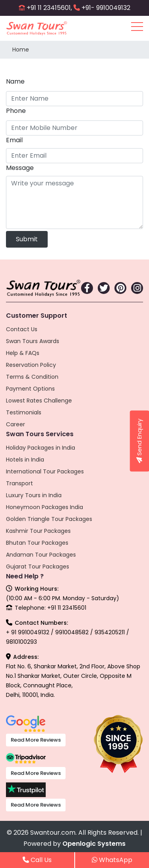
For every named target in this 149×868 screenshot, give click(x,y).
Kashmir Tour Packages (38, 531)
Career (15, 424)
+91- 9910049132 (106, 8)
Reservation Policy (31, 365)
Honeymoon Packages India (45, 507)
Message (20, 168)
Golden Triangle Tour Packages (49, 519)
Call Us (37, 860)
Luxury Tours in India (34, 495)
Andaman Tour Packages (41, 555)
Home (21, 50)
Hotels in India (25, 460)
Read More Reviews (36, 740)
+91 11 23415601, (49, 8)
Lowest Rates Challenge (39, 401)
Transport (19, 483)
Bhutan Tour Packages (37, 543)
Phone (16, 111)
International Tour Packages (45, 471)
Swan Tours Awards (33, 341)
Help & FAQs (23, 353)
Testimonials (24, 412)
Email (14, 140)
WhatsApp (112, 860)
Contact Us (22, 329)
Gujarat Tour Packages (38, 567)
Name (15, 81)
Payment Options (30, 389)
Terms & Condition (32, 377)
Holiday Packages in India (41, 448)
